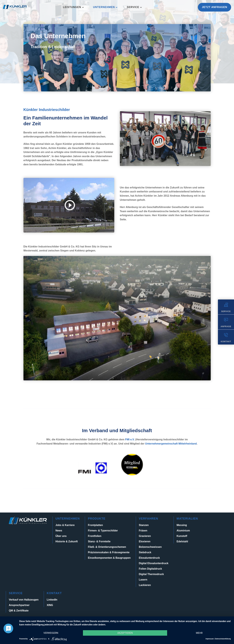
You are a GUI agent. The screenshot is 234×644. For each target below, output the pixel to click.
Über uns (61, 536)
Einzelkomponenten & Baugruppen (109, 558)
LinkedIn (52, 600)
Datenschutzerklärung (223, 639)
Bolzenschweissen (150, 547)
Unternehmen (104, 7)
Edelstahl (182, 541)
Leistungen (72, 7)
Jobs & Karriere (65, 525)
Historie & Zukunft (67, 541)
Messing (182, 525)
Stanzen (144, 525)
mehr (199, 633)
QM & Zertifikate (19, 611)
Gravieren (145, 536)
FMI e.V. (130, 439)
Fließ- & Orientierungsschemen (107, 547)
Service (133, 7)
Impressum (210, 639)
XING (50, 605)
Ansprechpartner (19, 605)
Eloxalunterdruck (149, 558)
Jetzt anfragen (214, 7)
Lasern (143, 580)
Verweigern (51, 633)
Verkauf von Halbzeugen (24, 600)
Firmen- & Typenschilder (103, 531)
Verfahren (148, 519)
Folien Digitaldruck (150, 569)
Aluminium (183, 531)
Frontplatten (95, 525)
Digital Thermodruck (151, 574)
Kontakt (54, 593)
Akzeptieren (125, 633)
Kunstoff (182, 536)
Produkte (97, 519)
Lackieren (145, 585)
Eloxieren (145, 541)
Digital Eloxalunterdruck (154, 563)
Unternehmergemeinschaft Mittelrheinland (171, 444)
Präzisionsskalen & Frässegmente (109, 552)
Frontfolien (95, 536)
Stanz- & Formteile (99, 541)
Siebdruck (145, 552)
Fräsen (143, 531)
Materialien (187, 519)
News (59, 531)
